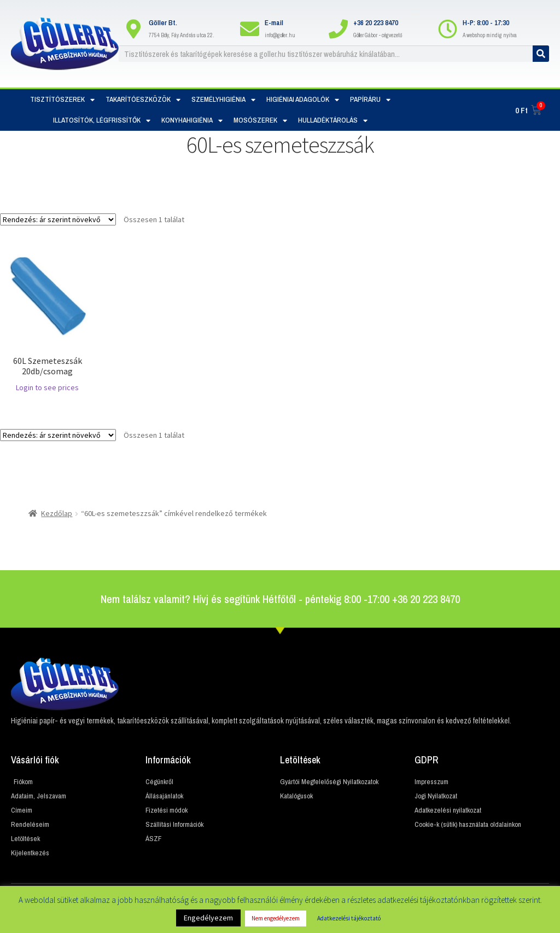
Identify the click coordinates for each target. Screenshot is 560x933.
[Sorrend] (58, 219)
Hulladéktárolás (333, 121)
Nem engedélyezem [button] (276, 918)
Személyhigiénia (223, 100)
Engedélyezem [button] (208, 918)
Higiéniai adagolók (303, 100)
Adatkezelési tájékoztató (349, 918)
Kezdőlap (57, 513)
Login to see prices (47, 387)
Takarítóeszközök (143, 100)
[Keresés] (541, 54)
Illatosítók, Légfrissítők (102, 121)
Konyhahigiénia (192, 121)
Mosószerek (260, 121)
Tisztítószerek (62, 100)
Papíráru (370, 100)
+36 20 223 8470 (376, 23)
